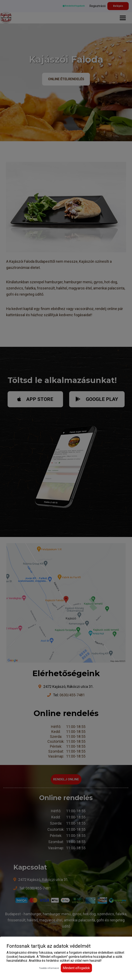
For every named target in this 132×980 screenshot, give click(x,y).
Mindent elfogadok (76, 968)
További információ (49, 968)
